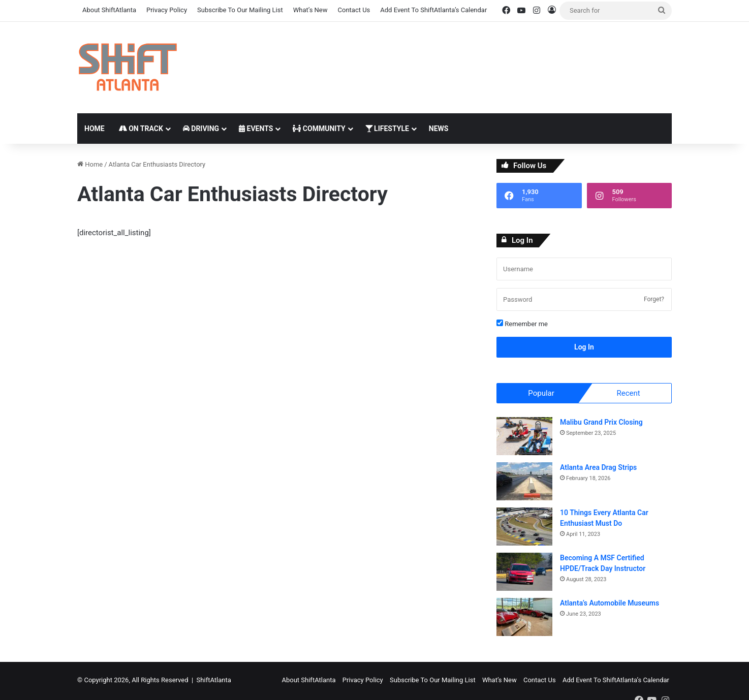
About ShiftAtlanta (109, 10)
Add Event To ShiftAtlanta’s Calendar (433, 10)
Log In (584, 347)
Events (256, 129)
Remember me (522, 324)
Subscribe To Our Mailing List (240, 10)
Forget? (654, 299)
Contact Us (354, 10)
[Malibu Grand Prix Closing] (524, 438)
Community (319, 129)
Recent (628, 393)
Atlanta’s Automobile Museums (610, 604)
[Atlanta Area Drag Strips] (524, 483)
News (439, 129)
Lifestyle (387, 129)
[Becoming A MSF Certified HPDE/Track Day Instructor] (524, 573)
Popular (541, 393)
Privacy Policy (167, 10)
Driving (201, 129)
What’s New (310, 10)
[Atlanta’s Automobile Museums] (524, 618)
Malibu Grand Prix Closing (601, 424)
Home (95, 129)
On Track (141, 129)
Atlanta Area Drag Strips (598, 469)
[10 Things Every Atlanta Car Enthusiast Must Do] (524, 528)
